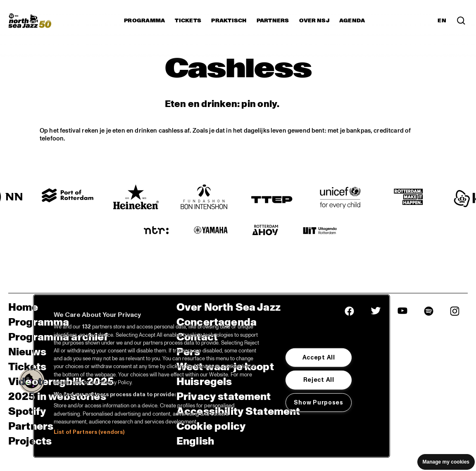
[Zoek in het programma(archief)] (461, 21)
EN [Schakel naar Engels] (442, 21)
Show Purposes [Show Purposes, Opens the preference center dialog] (318, 402)
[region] (212, 376)
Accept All (319, 357)
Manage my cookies (446, 462)
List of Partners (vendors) (89, 432)
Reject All (319, 380)
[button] (32, 381)
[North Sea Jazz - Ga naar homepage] (30, 21)
